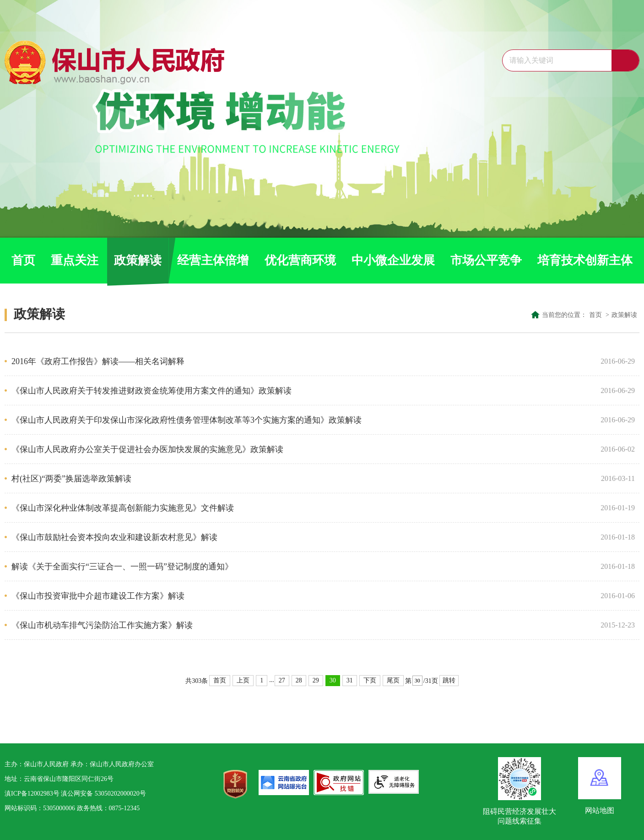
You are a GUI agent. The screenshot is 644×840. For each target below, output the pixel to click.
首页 (23, 260)
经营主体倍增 (213, 260)
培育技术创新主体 (585, 260)
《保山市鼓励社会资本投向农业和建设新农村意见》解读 (303, 537)
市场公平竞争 (486, 260)
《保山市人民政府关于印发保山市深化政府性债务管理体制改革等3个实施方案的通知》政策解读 (303, 420)
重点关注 (75, 260)
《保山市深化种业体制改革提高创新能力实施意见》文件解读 (303, 508)
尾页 (393, 680)
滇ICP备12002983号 (32, 794)
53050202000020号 (120, 794)
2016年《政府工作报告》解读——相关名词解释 (303, 361)
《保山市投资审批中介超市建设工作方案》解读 (303, 596)
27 (282, 680)
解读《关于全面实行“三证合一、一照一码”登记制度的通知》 (303, 567)
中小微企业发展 (393, 260)
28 (299, 680)
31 (350, 680)
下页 (370, 680)
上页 (243, 680)
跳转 (449, 680)
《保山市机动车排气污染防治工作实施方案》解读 (303, 625)
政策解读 (138, 260)
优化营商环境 (300, 260)
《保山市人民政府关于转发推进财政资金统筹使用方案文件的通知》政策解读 (303, 391)
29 (316, 680)
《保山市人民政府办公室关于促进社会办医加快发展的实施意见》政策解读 (303, 449)
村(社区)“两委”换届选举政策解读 (303, 479)
